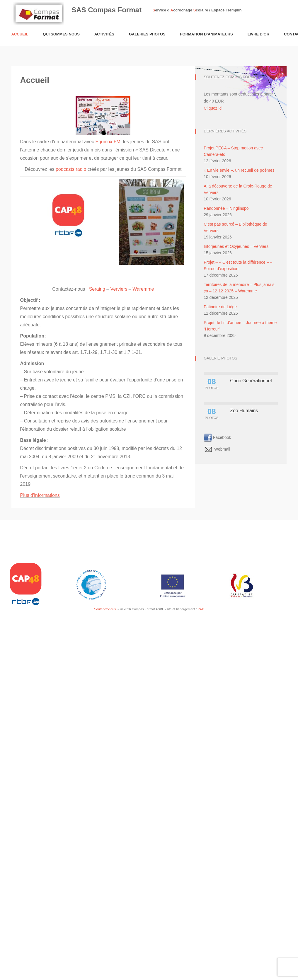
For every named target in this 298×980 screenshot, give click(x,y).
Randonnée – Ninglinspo (226, 208)
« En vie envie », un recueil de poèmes (239, 170)
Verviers (119, 289)
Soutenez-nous (105, 609)
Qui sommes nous (61, 34)
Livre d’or (258, 34)
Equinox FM (108, 142)
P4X (201, 609)
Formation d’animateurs (207, 34)
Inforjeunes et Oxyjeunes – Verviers (236, 246)
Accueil (20, 34)
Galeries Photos (147, 34)
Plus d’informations (40, 495)
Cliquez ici (213, 108)
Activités (104, 34)
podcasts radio (71, 169)
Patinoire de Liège (220, 307)
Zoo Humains (244, 411)
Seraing (97, 289)
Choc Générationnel (251, 381)
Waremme (143, 289)
